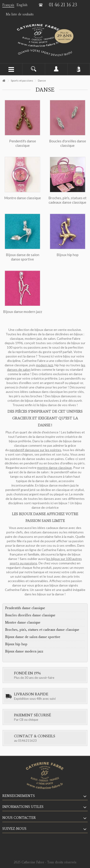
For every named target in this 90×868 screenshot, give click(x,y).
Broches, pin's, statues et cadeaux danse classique (42, 630)
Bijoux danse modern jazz (24, 651)
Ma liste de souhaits (20, 14)
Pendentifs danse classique (25, 608)
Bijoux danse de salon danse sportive (33, 637)
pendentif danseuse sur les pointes (35, 450)
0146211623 (27, 741)
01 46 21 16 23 (63, 5)
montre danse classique (54, 468)
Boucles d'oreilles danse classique (30, 615)
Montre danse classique (23, 622)
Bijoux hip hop (16, 644)
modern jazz (45, 365)
